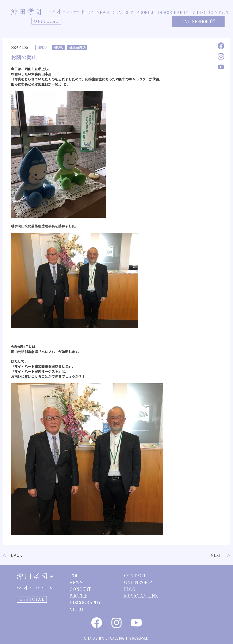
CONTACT (219, 13)
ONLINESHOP (198, 22)
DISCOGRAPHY (173, 13)
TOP (89, 13)
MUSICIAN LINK (141, 596)
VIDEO (199, 13)
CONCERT (123, 13)
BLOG (130, 589)
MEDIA (42, 47)
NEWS (103, 13)
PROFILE (145, 13)
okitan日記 (77, 47)
